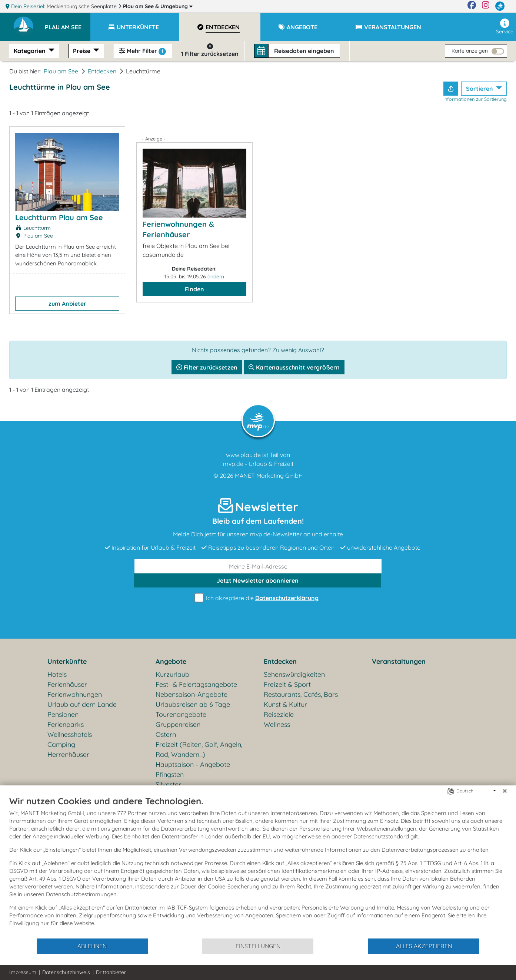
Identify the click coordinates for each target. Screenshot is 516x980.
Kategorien (30, 51)
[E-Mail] (258, 566)
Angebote (171, 661)
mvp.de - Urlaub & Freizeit (258, 464)
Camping (61, 744)
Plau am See (158, 6)
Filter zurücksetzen (207, 367)
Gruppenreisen (178, 724)
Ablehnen (92, 946)
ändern (216, 277)
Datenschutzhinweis (66, 972)
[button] (68, 24)
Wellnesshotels (70, 734)
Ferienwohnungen (75, 694)
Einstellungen (258, 946)
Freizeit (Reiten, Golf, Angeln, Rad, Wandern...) (199, 749)
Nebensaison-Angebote (192, 694)
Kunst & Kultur (285, 704)
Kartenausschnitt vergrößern (294, 367)
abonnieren (258, 580)
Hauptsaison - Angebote (193, 764)
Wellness (277, 724)
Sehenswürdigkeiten (294, 674)
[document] (258, 867)
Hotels (57, 674)
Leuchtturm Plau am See (59, 217)
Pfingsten (170, 774)
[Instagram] (486, 6)
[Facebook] (472, 6)
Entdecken (102, 71)
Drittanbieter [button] (111, 972)
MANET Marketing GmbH (269, 476)
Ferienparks (66, 724)
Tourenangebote (181, 714)
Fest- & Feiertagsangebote (196, 684)
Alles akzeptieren (424, 946)
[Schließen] (505, 791)
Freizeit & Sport (287, 684)
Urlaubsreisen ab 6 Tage (193, 704)
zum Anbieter (67, 304)
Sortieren (480, 89)
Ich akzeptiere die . (258, 598)
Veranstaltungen (399, 661)
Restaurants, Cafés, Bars (301, 694)
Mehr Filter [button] (143, 51)
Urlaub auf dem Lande (82, 704)
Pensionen (63, 714)
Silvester (168, 784)
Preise (82, 51)
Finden (194, 289)
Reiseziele (279, 714)
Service (505, 27)
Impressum (23, 972)
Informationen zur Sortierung (475, 99)
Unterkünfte (67, 661)
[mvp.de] (500, 6)
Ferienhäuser (67, 684)
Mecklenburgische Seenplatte (82, 6)
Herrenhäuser (68, 754)
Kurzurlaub (172, 674)
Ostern (166, 734)
